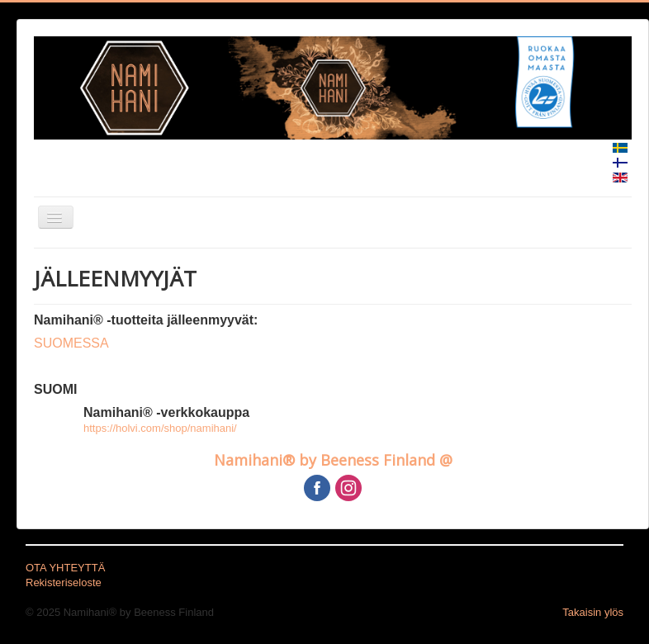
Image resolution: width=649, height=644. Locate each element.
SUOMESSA (71, 343)
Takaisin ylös (593, 612)
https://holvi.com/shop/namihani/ (160, 428)
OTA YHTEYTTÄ (65, 568)
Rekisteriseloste (64, 582)
